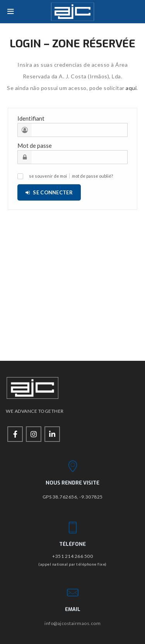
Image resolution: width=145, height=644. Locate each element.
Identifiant (31, 118)
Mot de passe (35, 145)
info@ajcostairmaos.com (72, 623)
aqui (131, 88)
